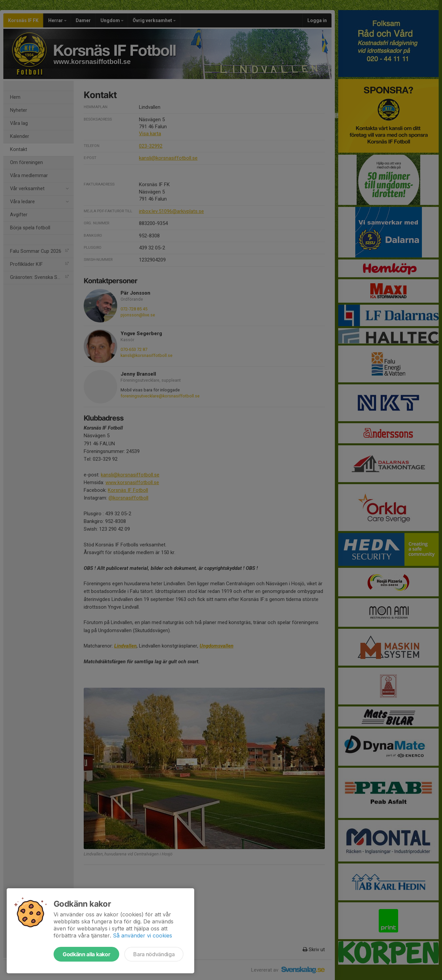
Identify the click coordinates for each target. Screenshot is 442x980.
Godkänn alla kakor (86, 954)
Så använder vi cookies (142, 935)
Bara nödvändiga (154, 954)
